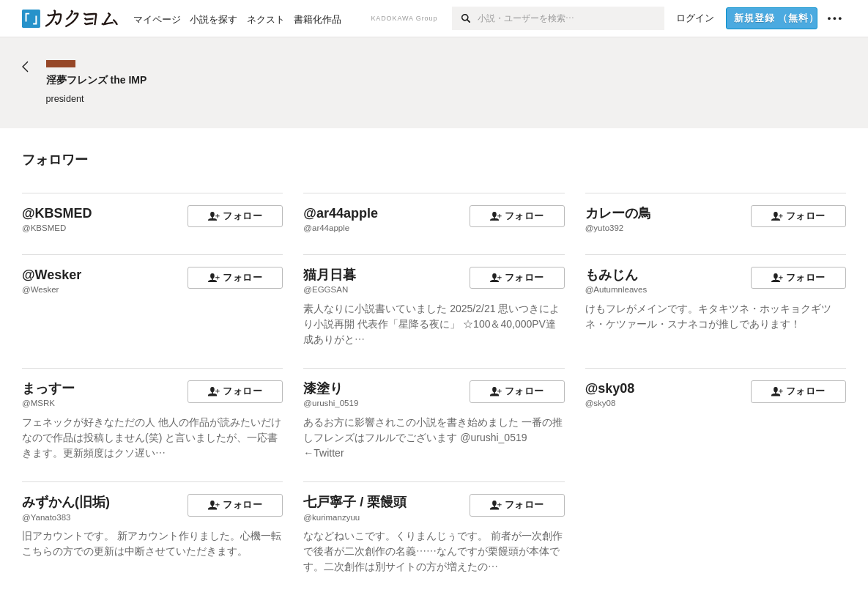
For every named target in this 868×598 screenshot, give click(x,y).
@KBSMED (57, 213)
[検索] (465, 18)
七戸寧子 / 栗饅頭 (355, 502)
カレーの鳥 (618, 213)
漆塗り (323, 388)
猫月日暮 (330, 275)
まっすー (48, 388)
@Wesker (52, 275)
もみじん (612, 275)
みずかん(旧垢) (66, 502)
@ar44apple (341, 213)
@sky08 (610, 388)
